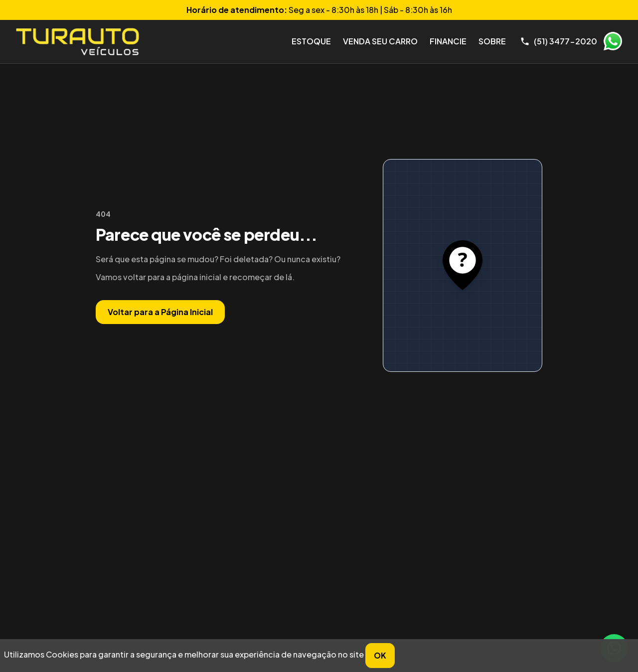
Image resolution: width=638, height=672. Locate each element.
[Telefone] (558, 41)
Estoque (311, 41)
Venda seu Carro (380, 41)
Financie (448, 41)
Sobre (492, 41)
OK (380, 655)
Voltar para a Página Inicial (160, 312)
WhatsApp (613, 41)
